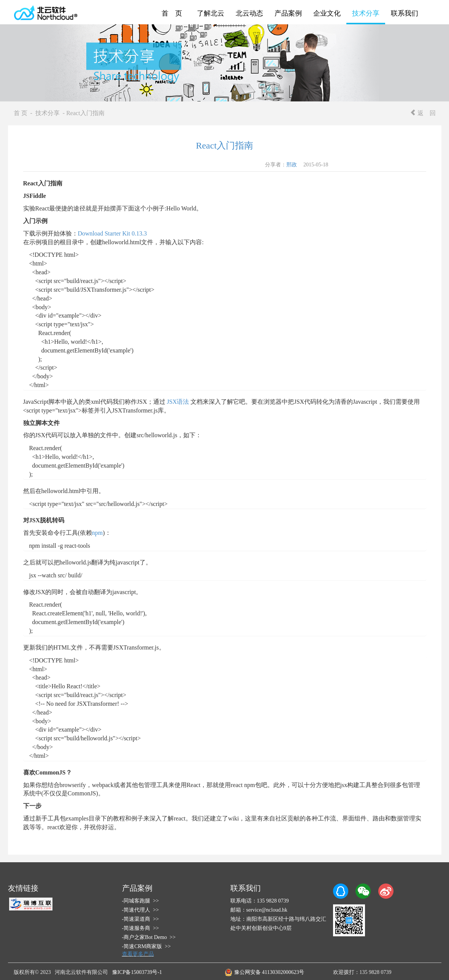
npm (97, 533)
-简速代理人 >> (140, 910)
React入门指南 (224, 145)
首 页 (172, 13)
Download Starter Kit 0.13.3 (113, 233)
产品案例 (288, 13)
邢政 (292, 165)
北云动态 (249, 13)
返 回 (423, 113)
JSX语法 (178, 402)
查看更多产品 (138, 954)
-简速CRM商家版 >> (147, 946)
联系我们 (405, 13)
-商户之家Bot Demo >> (149, 937)
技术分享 (366, 13)
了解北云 (211, 13)
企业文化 (327, 13)
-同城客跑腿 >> (140, 901)
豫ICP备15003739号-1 (137, 972)
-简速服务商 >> (140, 928)
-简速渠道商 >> (140, 919)
